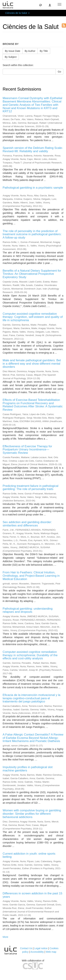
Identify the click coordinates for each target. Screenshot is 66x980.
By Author (30, 51)
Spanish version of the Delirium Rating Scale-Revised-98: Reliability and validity (33, 150)
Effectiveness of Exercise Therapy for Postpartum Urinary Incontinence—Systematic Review (27, 450)
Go (59, 72)
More (5, 937)
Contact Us (26, 948)
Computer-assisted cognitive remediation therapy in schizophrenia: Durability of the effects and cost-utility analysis (30, 655)
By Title (44, 51)
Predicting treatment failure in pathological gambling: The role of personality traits (31, 488)
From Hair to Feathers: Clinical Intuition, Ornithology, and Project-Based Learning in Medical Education (31, 576)
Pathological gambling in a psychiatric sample (33, 188)
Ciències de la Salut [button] (17, 13)
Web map (51, 952)
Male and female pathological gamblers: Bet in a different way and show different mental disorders (32, 364)
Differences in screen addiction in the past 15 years (32, 895)
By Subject (11, 57)
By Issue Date (13, 51)
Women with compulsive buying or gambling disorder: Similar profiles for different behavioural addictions (32, 814)
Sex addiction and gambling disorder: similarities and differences (27, 524)
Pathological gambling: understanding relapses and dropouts (28, 610)
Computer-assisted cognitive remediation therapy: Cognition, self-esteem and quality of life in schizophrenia (33, 317)
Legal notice (41, 948)
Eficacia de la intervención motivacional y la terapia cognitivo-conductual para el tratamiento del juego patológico (32, 698)
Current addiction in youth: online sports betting (29, 855)
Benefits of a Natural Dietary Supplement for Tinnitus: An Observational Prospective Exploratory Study (32, 274)
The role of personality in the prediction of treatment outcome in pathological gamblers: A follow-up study (32, 234)
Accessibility (37, 952)
